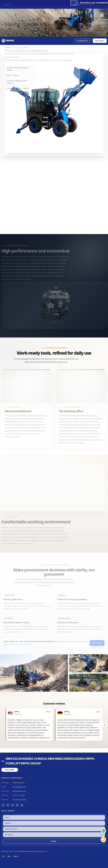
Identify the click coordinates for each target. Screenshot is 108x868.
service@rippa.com (19, 791)
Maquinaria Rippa (31, 851)
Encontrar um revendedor (94, 3)
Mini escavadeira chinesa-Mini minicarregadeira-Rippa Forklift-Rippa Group (50, 761)
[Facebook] (3, 805)
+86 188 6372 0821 (19, 800)
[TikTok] (13, 805)
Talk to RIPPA (10, 770)
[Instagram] (17, 805)
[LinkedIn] (22, 805)
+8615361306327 (18, 783)
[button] (83, 41)
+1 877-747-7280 (18, 795)
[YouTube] (8, 805)
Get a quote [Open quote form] (100, 41)
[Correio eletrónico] (103, 840)
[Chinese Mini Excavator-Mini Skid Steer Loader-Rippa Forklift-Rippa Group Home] (8, 41)
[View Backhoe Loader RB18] (54, 673)
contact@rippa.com (19, 787)
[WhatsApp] (103, 831)
